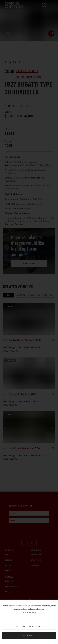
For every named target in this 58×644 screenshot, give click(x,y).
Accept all (29, 635)
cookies (12, 606)
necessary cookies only (29, 626)
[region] (29, 622)
